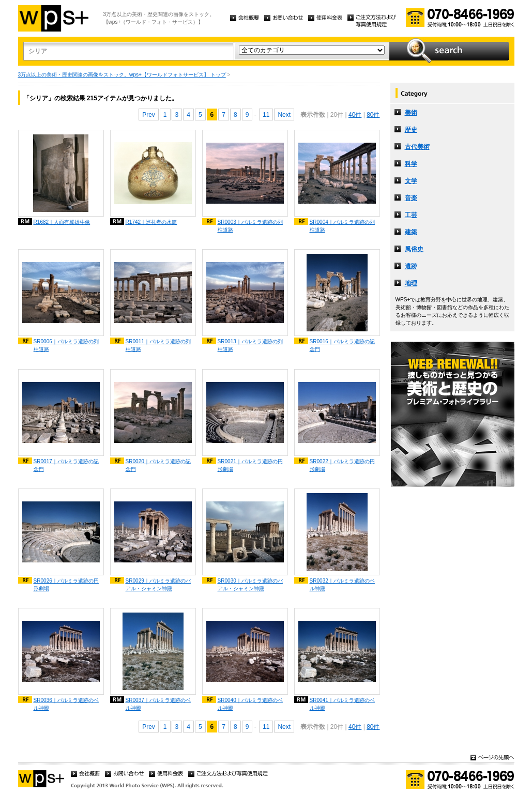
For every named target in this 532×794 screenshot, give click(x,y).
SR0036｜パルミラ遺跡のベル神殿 (66, 704)
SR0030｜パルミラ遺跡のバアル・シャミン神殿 (250, 585)
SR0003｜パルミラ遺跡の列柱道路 (250, 226)
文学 (411, 181)
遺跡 (411, 266)
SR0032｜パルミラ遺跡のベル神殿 (342, 585)
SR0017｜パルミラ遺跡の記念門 (66, 465)
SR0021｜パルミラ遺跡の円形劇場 (250, 465)
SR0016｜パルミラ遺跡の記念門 (342, 345)
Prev (149, 115)
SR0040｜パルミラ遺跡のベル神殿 (250, 704)
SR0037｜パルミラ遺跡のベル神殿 (158, 704)
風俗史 (414, 249)
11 (266, 115)
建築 (411, 232)
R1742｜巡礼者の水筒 (151, 222)
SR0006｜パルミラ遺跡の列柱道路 (66, 345)
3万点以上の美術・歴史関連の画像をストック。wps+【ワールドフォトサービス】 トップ (122, 75)
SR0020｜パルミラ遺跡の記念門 (158, 465)
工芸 (411, 215)
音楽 (411, 198)
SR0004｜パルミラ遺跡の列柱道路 (342, 226)
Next (284, 115)
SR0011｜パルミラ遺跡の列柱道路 (158, 345)
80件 (373, 115)
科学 (411, 164)
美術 (411, 113)
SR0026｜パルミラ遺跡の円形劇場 (66, 585)
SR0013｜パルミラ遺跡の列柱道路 (250, 345)
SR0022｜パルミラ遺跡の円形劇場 (342, 465)
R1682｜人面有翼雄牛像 (62, 222)
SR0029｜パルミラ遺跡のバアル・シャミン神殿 (158, 585)
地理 (411, 283)
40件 (355, 115)
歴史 (411, 130)
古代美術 (417, 147)
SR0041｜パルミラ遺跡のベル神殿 (342, 704)
